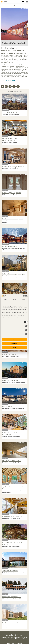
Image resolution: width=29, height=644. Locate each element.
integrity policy (5, 317)
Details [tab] (15, 299)
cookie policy (15, 317)
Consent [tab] (5, 299)
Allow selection (14, 343)
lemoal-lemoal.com (11, 81)
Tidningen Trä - (9, 5)
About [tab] (24, 299)
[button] (27, 2)
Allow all (14, 340)
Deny (14, 347)
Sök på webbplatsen (24, 2)
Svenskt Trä (4, 2)
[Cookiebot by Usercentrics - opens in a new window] (22, 296)
